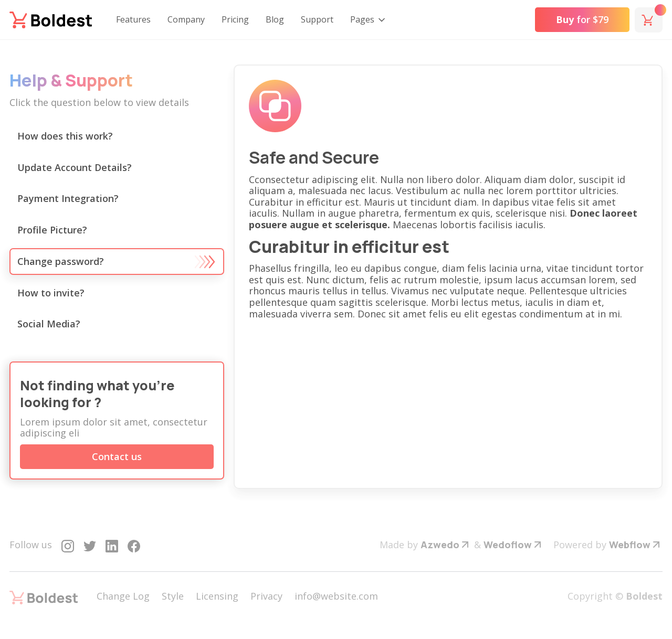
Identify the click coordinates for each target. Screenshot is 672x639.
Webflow (630, 545)
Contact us (117, 456)
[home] (51, 20)
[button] (369, 20)
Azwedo (440, 545)
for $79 (582, 19)
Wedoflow (508, 545)
